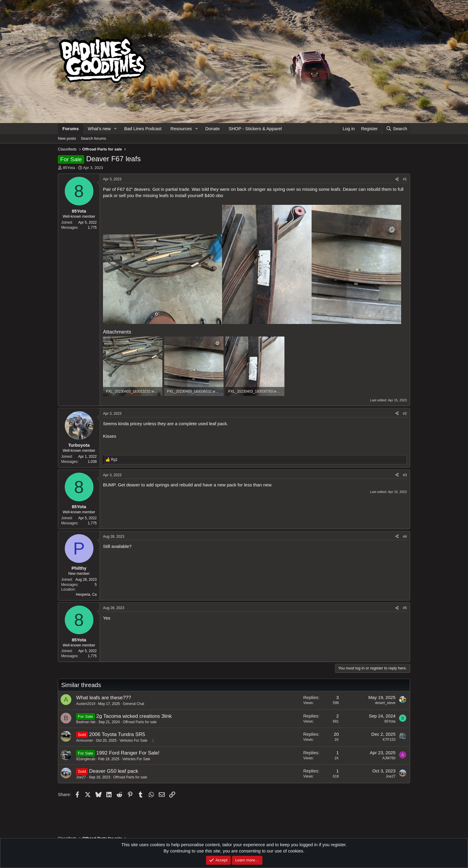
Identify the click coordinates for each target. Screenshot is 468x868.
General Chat (134, 704)
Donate (213, 129)
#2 (405, 414)
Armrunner (85, 741)
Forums (71, 129)
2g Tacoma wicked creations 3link (134, 716)
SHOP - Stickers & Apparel (255, 129)
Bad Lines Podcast (143, 129)
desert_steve (385, 703)
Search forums (94, 138)
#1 (405, 179)
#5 (405, 608)
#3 (405, 475)
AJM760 (389, 758)
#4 (405, 537)
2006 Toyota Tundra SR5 (117, 734)
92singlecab (86, 759)
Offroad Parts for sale (140, 722)
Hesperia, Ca (86, 594)
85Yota (69, 168)
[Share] (397, 179)
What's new (99, 129)
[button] (116, 129)
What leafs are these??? (104, 698)
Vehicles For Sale (133, 741)
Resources (181, 129)
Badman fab (86, 722)
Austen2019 (86, 704)
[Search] (397, 129)
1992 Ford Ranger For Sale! (128, 753)
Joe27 (81, 777)
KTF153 (389, 740)
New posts (67, 138)
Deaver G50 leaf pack (113, 771)
